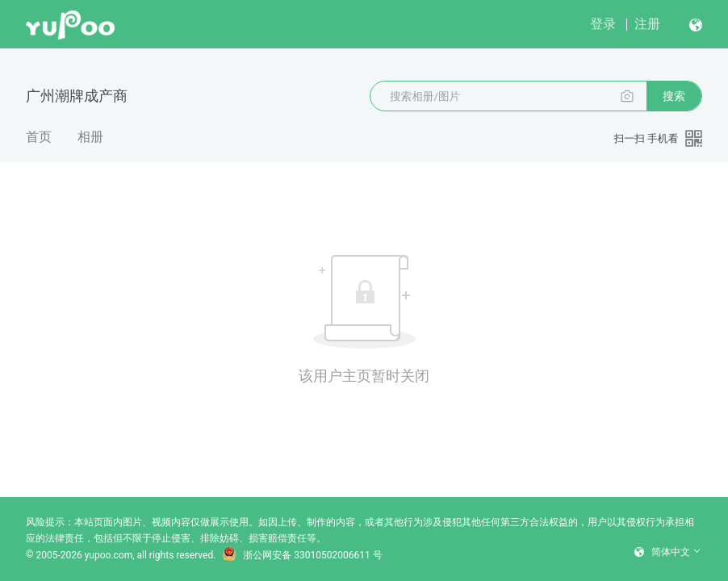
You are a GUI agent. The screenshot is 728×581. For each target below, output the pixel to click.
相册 (90, 137)
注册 (647, 24)
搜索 (674, 96)
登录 (603, 24)
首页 (39, 137)
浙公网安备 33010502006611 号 (302, 555)
